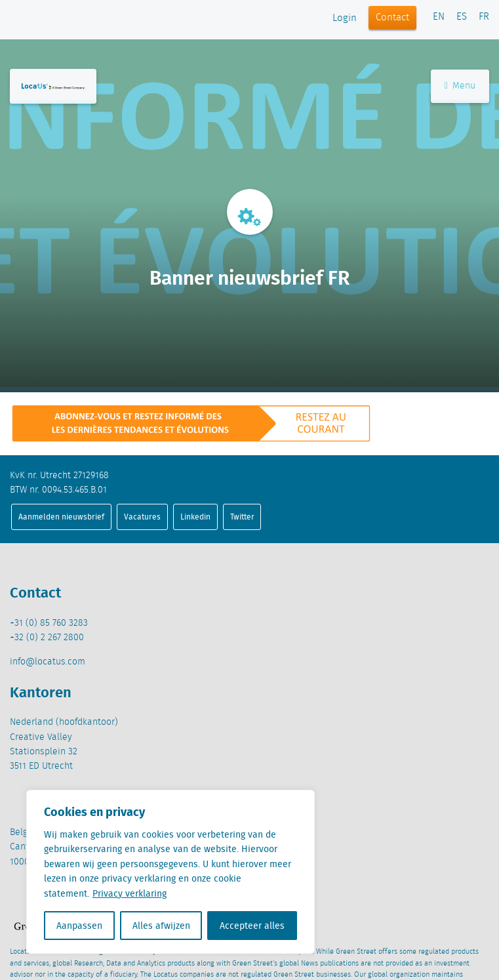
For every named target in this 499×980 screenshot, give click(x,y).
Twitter (242, 517)
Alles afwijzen (161, 926)
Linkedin (195, 517)
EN (439, 17)
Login (345, 18)
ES (462, 17)
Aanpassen (79, 926)
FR (484, 17)
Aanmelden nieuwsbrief (61, 517)
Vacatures (142, 517)
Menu (460, 86)
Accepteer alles (252, 926)
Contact (392, 18)
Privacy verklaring (130, 893)
